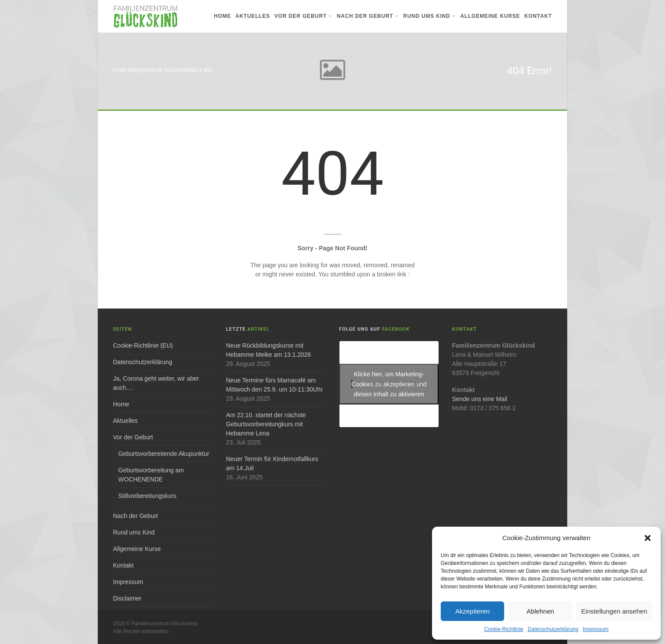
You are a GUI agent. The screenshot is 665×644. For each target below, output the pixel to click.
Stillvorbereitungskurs (147, 496)
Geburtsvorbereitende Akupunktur (164, 454)
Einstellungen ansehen (614, 611)
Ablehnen (540, 611)
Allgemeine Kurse (490, 16)
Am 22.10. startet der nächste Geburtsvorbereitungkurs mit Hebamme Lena (266, 424)
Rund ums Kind (430, 16)
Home (222, 16)
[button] (648, 538)
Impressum (596, 629)
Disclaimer (127, 598)
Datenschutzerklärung (553, 629)
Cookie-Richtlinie (504, 629)
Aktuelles (253, 16)
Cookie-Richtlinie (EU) (143, 345)
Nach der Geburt (368, 16)
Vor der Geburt (303, 16)
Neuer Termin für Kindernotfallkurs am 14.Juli (272, 463)
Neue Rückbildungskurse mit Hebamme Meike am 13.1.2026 (268, 350)
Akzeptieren (472, 611)
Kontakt (538, 16)
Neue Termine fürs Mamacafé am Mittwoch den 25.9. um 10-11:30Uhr (274, 385)
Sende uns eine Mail (480, 399)
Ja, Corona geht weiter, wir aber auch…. (156, 383)
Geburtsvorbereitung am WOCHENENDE (151, 475)
